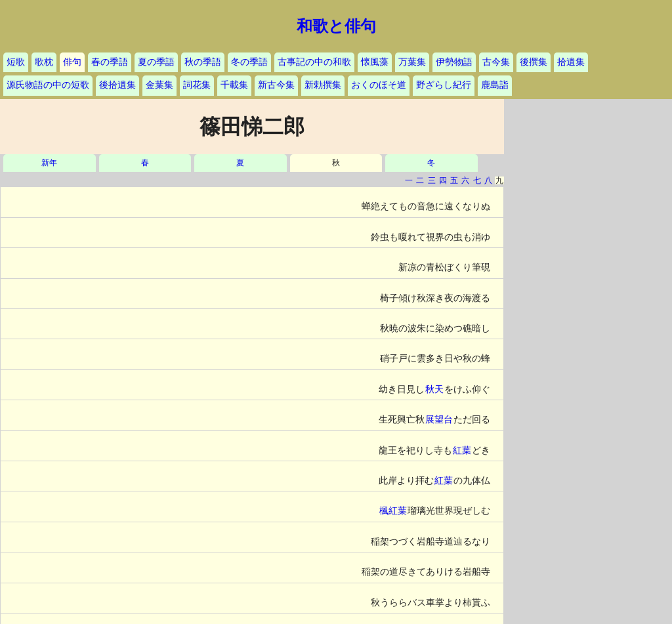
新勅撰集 (323, 85)
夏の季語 (156, 62)
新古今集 (276, 85)
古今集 (496, 62)
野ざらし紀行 (444, 85)
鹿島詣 (495, 85)
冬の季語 (249, 62)
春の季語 (110, 62)
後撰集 (534, 62)
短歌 (16, 62)
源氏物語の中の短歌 (48, 85)
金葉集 (159, 85)
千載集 (234, 85)
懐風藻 (375, 62)
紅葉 (462, 450)
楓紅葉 (393, 511)
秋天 (434, 389)
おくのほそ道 (379, 85)
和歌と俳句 (336, 26)
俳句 (72, 62)
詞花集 (197, 85)
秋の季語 (203, 62)
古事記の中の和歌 (314, 62)
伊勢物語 (454, 62)
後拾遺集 (117, 85)
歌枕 (44, 62)
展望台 (439, 420)
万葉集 (412, 62)
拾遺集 (571, 62)
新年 (49, 163)
